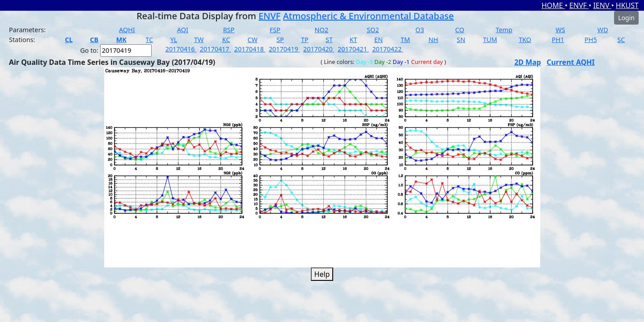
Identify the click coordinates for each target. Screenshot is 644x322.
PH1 (558, 40)
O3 (420, 30)
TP (305, 40)
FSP (275, 30)
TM (405, 40)
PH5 (591, 40)
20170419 (284, 49)
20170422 (388, 49)
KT (354, 40)
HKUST (627, 5)
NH (433, 40)
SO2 (373, 30)
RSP (229, 30)
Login (626, 18)
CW (252, 40)
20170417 (216, 49)
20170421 (353, 49)
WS (560, 30)
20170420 (319, 49)
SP (280, 40)
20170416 (181, 49)
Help (322, 274)
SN (461, 40)
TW (199, 40)
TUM (490, 40)
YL (174, 40)
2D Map (528, 62)
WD (603, 30)
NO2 (322, 30)
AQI (183, 30)
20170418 (250, 49)
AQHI (127, 30)
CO (460, 30)
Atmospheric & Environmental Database (369, 16)
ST (329, 40)
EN (379, 40)
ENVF (579, 5)
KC (226, 40)
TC (149, 40)
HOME (553, 5)
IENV (602, 5)
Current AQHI (571, 62)
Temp (504, 30)
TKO (525, 40)
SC (621, 40)
